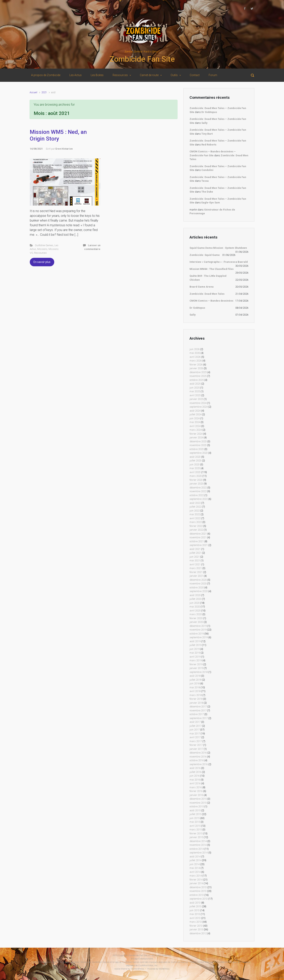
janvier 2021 (196, 576)
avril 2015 (195, 826)
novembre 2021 (198, 537)
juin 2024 (195, 418)
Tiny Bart (207, 134)
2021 (44, 92)
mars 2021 (196, 568)
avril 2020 (195, 611)
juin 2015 (195, 818)
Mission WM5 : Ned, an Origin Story (58, 135)
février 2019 (196, 664)
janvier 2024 (196, 437)
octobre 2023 (197, 449)
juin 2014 (195, 864)
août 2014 (195, 857)
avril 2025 (195, 395)
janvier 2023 (196, 484)
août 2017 (195, 722)
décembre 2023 (198, 441)
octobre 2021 (197, 541)
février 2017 (196, 745)
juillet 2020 (195, 599)
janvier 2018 (196, 703)
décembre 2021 (198, 534)
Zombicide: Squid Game (205, 255)
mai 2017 (195, 734)
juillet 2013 (195, 906)
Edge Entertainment (143, 959)
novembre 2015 (198, 803)
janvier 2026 (196, 368)
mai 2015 (195, 822)
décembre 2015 (198, 799)
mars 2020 (196, 614)
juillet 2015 (195, 814)
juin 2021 (195, 557)
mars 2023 (196, 476)
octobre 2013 (197, 895)
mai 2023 (195, 468)
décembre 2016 (198, 753)
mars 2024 (196, 430)
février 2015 (196, 833)
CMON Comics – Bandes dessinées (211, 301)
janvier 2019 (196, 668)
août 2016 (195, 768)
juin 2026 (195, 349)
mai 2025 (195, 391)
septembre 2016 (199, 764)
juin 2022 (195, 511)
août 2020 (195, 595)
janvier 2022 (196, 530)
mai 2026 (195, 353)
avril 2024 (195, 426)
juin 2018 (195, 683)
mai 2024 (195, 422)
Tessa (205, 181)
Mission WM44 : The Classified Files (212, 269)
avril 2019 (195, 657)
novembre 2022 (198, 491)
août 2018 (195, 676)
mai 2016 (195, 780)
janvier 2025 (196, 399)
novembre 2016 (198, 757)
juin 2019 (195, 649)
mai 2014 (195, 868)
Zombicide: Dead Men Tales (207, 294)
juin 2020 (195, 603)
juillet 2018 (195, 680)
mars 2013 (196, 922)
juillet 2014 (195, 860)
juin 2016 (195, 776)
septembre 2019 (199, 637)
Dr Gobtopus (209, 112)
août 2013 (195, 903)
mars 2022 (196, 522)
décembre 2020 (198, 580)
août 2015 (195, 810)
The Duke (207, 192)
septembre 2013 (199, 899)
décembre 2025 (198, 372)
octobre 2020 (197, 587)
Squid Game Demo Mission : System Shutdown (218, 248)
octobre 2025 (197, 380)
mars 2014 (196, 876)
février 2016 (196, 791)
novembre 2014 (198, 845)
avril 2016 (195, 783)
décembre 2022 (198, 488)
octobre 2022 (197, 495)
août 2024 (195, 411)
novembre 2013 (198, 891)
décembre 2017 (198, 707)
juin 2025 (195, 388)
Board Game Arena (202, 287)
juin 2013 (195, 910)
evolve (117, 969)
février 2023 (196, 480)
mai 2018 (195, 687)
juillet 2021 (195, 553)
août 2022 (195, 503)
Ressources (40, 253)
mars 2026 (196, 361)
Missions (42, 249)
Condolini (207, 170)
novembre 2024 (198, 403)
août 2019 (195, 641)
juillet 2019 (195, 645)
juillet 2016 (195, 772)
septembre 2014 (199, 853)
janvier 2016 (196, 795)
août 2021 (195, 549)
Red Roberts (209, 145)
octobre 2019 (197, 634)
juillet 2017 (195, 726)
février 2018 (196, 699)
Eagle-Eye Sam (211, 203)
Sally (204, 123)
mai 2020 (195, 607)
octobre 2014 (197, 849)
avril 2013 (195, 918)
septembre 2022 (199, 499)
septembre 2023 (199, 453)
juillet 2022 (195, 507)
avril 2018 (195, 691)
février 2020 (196, 618)
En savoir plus (42, 262)
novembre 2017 (198, 710)
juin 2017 (195, 730)
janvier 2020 (196, 622)
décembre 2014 (198, 841)
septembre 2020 (199, 591)
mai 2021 (195, 560)
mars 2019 (196, 660)
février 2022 (196, 526)
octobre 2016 (197, 760)
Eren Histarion (64, 149)
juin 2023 (195, 464)
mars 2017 (196, 741)
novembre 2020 (198, 584)
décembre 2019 (198, 626)
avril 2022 (195, 518)
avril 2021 (195, 564)
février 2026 (196, 365)
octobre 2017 (197, 714)
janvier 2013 (196, 929)
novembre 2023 (198, 445)
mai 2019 (195, 653)
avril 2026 (195, 357)
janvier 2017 (196, 749)
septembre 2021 (199, 545)
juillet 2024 (195, 414)
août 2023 (195, 457)
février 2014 (196, 880)
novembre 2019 (198, 630)
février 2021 (196, 572)
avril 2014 (195, 872)
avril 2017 (195, 737)
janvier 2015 (196, 837)
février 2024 (196, 434)
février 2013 (196, 926)
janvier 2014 (196, 883)
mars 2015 (196, 830)
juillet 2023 (195, 461)
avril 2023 (195, 472)
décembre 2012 (198, 933)
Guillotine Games (44, 245)
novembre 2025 (198, 376)
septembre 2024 (199, 407)
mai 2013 (195, 914)
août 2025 (195, 384)
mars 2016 (196, 787)
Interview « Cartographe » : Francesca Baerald (219, 262)
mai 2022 (195, 514)
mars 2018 (196, 695)
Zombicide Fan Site (142, 59)
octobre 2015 (197, 806)
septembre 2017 (199, 718)
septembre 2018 (199, 672)
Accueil (33, 92)
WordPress (164, 969)
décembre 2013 (198, 887)
